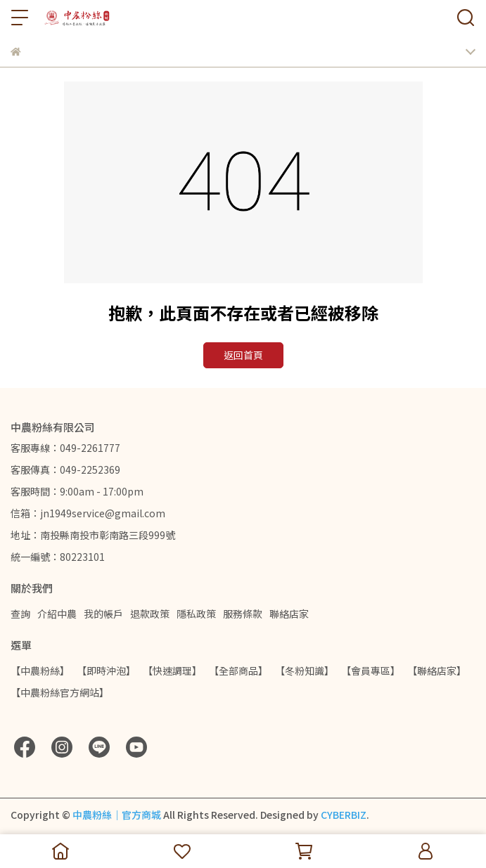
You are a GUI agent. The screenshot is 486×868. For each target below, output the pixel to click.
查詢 (20, 614)
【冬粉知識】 (305, 671)
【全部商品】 (238, 671)
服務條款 (243, 614)
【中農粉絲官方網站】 (60, 692)
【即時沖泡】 (106, 671)
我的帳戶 (103, 614)
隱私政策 (196, 614)
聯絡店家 (289, 614)
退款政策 (150, 614)
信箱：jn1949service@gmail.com (88, 513)
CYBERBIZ (344, 815)
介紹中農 (57, 614)
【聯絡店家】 (437, 671)
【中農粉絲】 (40, 671)
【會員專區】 (371, 671)
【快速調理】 (172, 671)
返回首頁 (243, 355)
